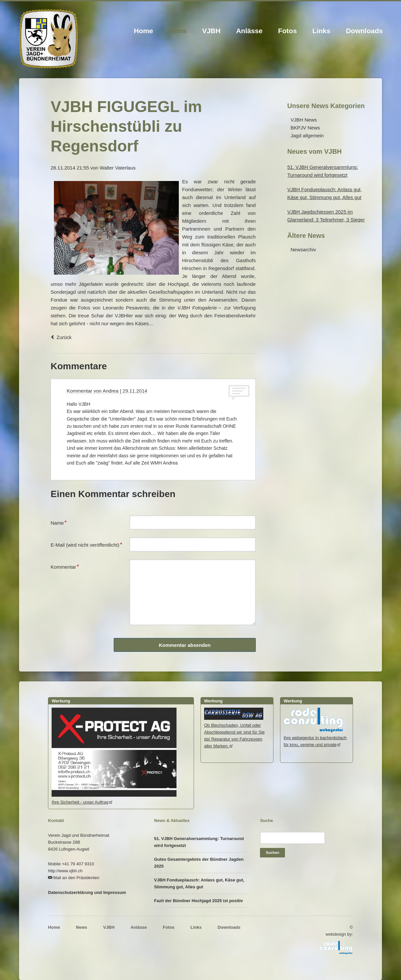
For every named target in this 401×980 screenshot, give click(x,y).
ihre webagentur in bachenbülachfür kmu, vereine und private (315, 738)
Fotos (287, 31)
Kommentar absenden (185, 645)
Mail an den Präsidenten (76, 878)
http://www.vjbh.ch (65, 871)
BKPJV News (305, 128)
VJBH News (304, 120)
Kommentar (65, 566)
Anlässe (249, 31)
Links (321, 31)
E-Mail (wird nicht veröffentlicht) (86, 544)
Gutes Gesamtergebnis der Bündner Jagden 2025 (199, 863)
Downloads (364, 31)
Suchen (273, 853)
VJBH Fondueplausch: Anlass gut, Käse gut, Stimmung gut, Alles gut (199, 883)
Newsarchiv (303, 250)
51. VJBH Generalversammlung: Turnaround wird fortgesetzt (199, 842)
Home (143, 31)
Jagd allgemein (307, 136)
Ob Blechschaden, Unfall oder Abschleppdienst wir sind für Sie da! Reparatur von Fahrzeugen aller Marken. (234, 732)
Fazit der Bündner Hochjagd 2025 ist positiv (199, 901)
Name (61, 522)
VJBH (211, 31)
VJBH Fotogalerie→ (199, 308)
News (178, 31)
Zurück (64, 337)
